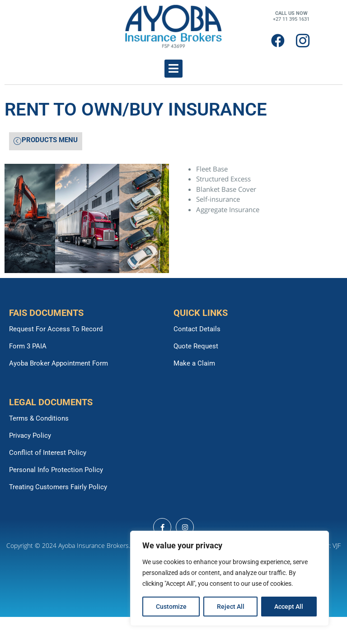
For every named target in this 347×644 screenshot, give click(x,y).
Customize (171, 607)
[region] (230, 579)
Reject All (231, 607)
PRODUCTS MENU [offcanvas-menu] (46, 141)
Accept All (289, 607)
